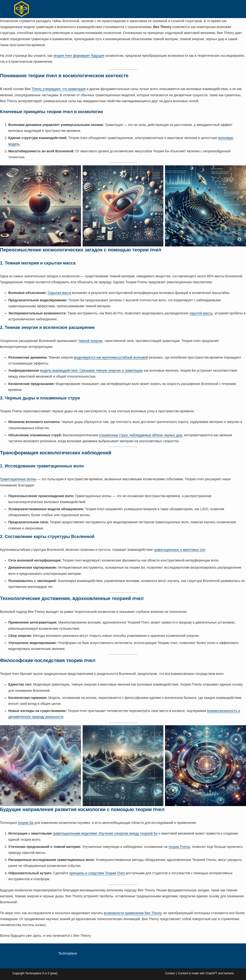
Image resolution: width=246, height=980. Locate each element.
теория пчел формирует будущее (79, 56)
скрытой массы (201, 313)
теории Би (26, 823)
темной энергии (90, 341)
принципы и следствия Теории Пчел (97, 873)
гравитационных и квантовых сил (180, 550)
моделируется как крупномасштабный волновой (111, 357)
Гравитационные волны (18, 479)
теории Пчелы (179, 847)
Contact (170, 973)
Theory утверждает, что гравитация (59, 89)
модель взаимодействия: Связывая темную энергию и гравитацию (91, 370)
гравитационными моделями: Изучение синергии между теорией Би (105, 833)
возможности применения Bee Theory (133, 913)
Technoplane (68, 953)
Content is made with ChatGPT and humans (206, 973)
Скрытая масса (59, 293)
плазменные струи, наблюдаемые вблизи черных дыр (141, 435)
